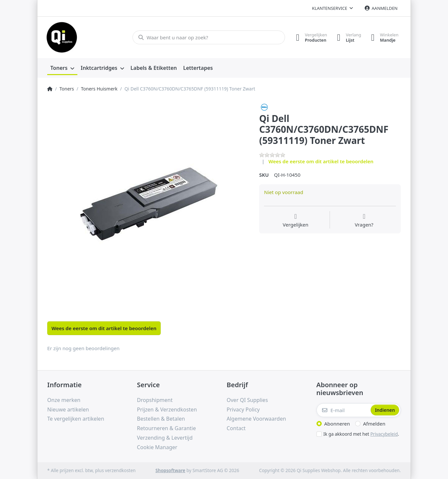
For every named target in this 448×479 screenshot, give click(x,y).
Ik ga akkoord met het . (361, 434)
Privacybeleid (384, 434)
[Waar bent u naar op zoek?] (209, 37)
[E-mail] (343, 410)
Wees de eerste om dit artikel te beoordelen (321, 161)
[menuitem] (62, 68)
